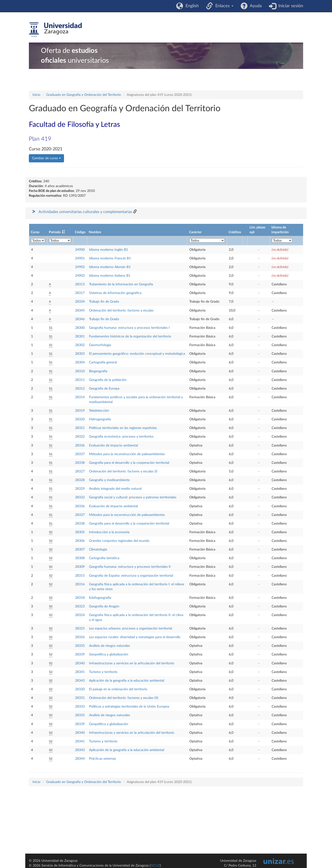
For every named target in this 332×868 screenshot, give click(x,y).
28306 (80, 541)
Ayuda (255, 6)
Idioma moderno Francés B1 (110, 258)
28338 (80, 463)
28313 (80, 284)
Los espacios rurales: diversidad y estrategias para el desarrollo (135, 637)
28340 (80, 663)
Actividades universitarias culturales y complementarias (85, 212)
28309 (80, 567)
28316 (80, 584)
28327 (80, 471)
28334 (80, 302)
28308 (80, 558)
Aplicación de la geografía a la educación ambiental (127, 681)
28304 (80, 362)
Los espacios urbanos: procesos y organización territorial (131, 629)
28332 (80, 497)
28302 (80, 345)
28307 (80, 550)
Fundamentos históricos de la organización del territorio (130, 336)
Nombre (95, 232)
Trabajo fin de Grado (104, 302)
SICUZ (155, 866)
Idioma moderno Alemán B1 (110, 267)
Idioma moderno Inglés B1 (109, 250)
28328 (80, 480)
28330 (80, 689)
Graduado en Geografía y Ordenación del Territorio (84, 95)
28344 (80, 759)
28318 (80, 598)
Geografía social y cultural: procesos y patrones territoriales (133, 497)
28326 (80, 637)
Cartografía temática (104, 558)
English (191, 6)
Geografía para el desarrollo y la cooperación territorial (129, 463)
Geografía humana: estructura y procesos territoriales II (130, 567)
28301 (80, 336)
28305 (80, 532)
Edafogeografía (100, 598)
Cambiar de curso (46, 158)
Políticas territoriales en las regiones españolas (123, 428)
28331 (80, 698)
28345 (80, 311)
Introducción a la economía (109, 532)
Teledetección (99, 411)
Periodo (55, 232)
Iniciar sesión (290, 6)
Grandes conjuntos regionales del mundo (119, 541)
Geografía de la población (108, 380)
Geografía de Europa (104, 389)
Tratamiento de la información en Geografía (121, 284)
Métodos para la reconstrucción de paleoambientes (127, 454)
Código (80, 232)
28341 (80, 672)
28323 (80, 606)
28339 (80, 654)
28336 (80, 446)
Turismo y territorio (103, 672)
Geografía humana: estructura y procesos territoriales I (129, 328)
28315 (80, 576)
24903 (80, 276)
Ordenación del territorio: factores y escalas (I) (123, 471)
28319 (80, 411)
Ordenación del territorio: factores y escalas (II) (124, 698)
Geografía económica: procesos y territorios (121, 437)
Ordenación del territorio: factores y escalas (121, 311)
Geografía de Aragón (104, 606)
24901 (80, 258)
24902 (80, 267)
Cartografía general (103, 362)
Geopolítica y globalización (109, 654)
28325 (80, 629)
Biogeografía (98, 371)
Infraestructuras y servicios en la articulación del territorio (132, 663)
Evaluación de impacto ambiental (113, 446)
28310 (80, 371)
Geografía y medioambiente (109, 480)
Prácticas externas (102, 759)
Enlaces (223, 6)
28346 (80, 319)
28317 (80, 293)
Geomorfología (100, 345)
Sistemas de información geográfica (115, 293)
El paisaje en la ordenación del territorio (118, 689)
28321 (80, 428)
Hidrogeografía (100, 419)
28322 (80, 437)
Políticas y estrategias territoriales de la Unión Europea (129, 707)
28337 (80, 454)
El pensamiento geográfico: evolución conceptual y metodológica (137, 354)
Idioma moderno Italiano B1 (110, 276)
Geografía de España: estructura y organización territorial (131, 576)
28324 (80, 615)
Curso (35, 232)
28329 (80, 489)
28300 (80, 328)
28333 (80, 707)
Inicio (36, 95)
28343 (80, 681)
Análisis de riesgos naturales (109, 646)
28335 (80, 646)
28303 (80, 354)
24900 (80, 250)
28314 (80, 397)
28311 (80, 380)
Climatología (98, 550)
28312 (80, 389)
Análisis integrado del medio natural (115, 489)
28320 (80, 419)
